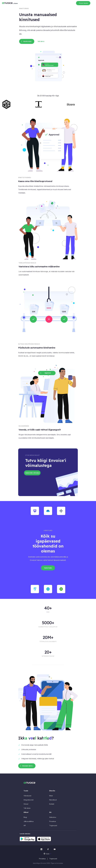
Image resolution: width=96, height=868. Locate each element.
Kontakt (52, 804)
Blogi (25, 817)
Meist (51, 796)
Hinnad (26, 804)
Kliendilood (53, 800)
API (25, 826)
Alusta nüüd (27, 41)
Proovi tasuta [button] (83, 3)
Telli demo (41, 41)
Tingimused (53, 826)
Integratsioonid (28, 800)
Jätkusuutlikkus (29, 821)
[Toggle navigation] (93, 3)
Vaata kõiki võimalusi (32, 473)
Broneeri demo (27, 766)
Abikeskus (53, 817)
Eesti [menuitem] (48, 854)
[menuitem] (48, 854)
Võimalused (27, 796)
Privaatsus (53, 821)
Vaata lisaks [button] (48, 568)
